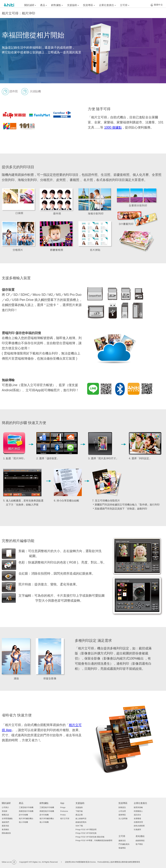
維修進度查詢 (81, 822)
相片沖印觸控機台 (26, 819)
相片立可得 (65, 819)
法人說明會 (123, 819)
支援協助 (73, 5)
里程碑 (5, 811)
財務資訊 (122, 807)
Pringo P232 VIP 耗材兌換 (86, 833)
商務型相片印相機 (26, 811)
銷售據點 (57, 5)
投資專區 (89, 5)
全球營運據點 (7, 819)
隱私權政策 (6, 833)
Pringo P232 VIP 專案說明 (86, 829)
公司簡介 (5, 807)
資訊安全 (137, 815)
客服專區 (122, 848)
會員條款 (5, 829)
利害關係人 (138, 811)
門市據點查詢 (124, 844)
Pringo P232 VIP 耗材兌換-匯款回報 (90, 837)
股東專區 (122, 815)
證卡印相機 (23, 815)
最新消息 (5, 826)
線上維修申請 (81, 819)
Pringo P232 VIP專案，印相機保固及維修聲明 (94, 840)
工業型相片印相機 (26, 807)
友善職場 (137, 819)
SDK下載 (79, 826)
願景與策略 (138, 807)
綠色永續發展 (139, 826)
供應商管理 (138, 822)
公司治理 (122, 811)
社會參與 (137, 829)
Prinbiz (63, 815)
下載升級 (79, 811)
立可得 (125, 5)
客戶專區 (139, 844)
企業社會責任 (107, 5)
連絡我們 (5, 822)
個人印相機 (23, 822)
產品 (44, 5)
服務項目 (122, 841)
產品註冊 (79, 815)
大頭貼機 (31, 92)
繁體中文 (157, 5)
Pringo (63, 807)
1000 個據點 (113, 127)
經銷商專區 (140, 841)
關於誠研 (30, 5)
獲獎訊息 (5, 815)
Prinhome (64, 811)
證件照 (10, 92)
